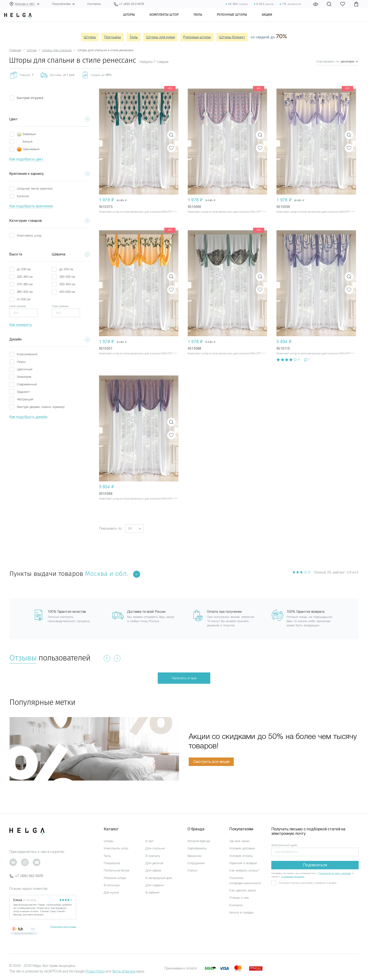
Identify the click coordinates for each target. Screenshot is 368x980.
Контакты (94, 4)
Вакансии (195, 856)
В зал (149, 841)
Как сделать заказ (242, 890)
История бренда (199, 841)
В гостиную (112, 885)
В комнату (153, 856)
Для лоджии (154, 885)
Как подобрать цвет (27, 159)
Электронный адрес (284, 845)
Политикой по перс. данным (335, 873)
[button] (134, 528)
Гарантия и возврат (243, 863)
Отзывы (23, 658)
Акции (275, 20)
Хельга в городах (241, 912)
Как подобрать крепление (31, 206)
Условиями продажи (293, 877)
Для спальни (155, 848)
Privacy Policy (95, 971)
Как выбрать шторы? (244, 870)
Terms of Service (124, 971)
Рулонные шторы (239, 20)
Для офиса (153, 870)
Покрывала (112, 863)
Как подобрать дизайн (28, 417)
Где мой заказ (239, 841)
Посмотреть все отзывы (63, 927)
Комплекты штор (172, 20)
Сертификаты (197, 848)
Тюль (205, 20)
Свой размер (18, 306)
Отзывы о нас (239, 898)
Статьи (192, 870)
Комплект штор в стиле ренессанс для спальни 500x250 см (138, 212)
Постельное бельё (116, 870)
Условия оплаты (241, 856)
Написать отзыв (184, 678)
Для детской (154, 863)
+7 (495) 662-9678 (26, 876)
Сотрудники (196, 863)
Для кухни (111, 892)
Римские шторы (115, 878)
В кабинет (153, 892)
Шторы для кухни (161, 37)
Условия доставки (242, 848)
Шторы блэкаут (232, 37)
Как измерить (21, 325)
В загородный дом (159, 878)
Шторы (137, 20)
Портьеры (113, 37)
